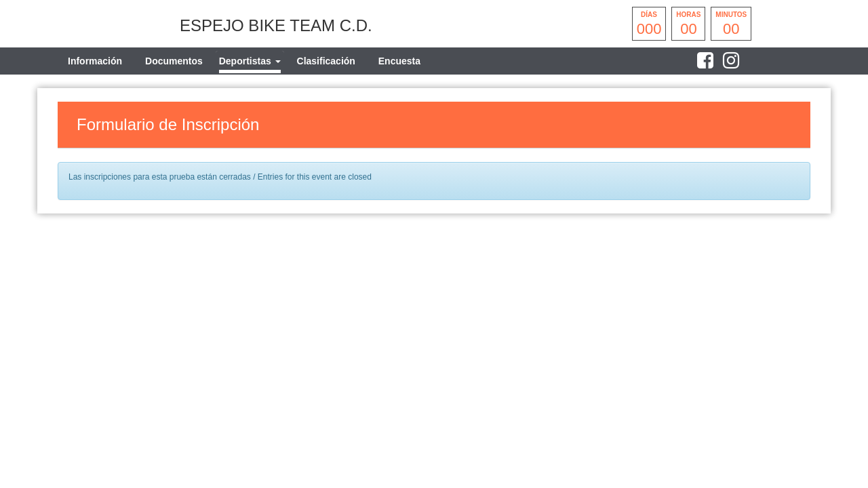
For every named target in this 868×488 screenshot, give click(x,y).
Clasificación (326, 61)
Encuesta (399, 61)
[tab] (250, 61)
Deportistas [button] (250, 61)
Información (95, 61)
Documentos (174, 61)
